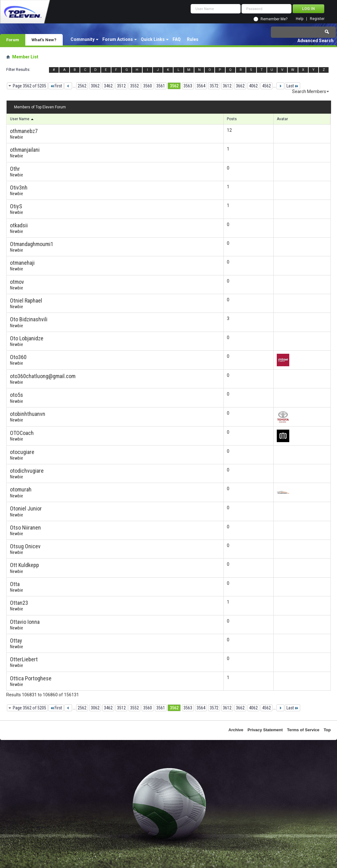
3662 (240, 86)
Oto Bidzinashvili (29, 319)
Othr (15, 169)
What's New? (44, 40)
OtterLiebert (24, 659)
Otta (15, 584)
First (56, 86)
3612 (227, 86)
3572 (214, 86)
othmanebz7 (24, 131)
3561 (161, 86)
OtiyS (16, 206)
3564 (201, 86)
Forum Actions (118, 39)
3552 (134, 86)
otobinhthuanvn (28, 414)
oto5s (17, 395)
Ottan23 (19, 603)
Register (317, 19)
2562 (82, 86)
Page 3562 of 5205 (29, 86)
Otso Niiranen (25, 528)
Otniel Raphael (26, 301)
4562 (266, 86)
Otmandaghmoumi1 (32, 244)
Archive (236, 730)
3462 (108, 86)
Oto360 (18, 357)
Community (83, 39)
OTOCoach (22, 433)
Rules (193, 39)
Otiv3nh (19, 187)
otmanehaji (22, 263)
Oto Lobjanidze (27, 338)
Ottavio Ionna (25, 622)
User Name (22, 119)
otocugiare (22, 452)
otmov (17, 282)
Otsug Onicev (25, 546)
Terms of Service (303, 730)
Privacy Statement (265, 730)
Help (300, 19)
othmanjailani (25, 150)
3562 (174, 86)
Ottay (16, 641)
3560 (148, 86)
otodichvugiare (27, 471)
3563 (188, 86)
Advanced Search (315, 41)
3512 (121, 86)
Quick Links (153, 39)
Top (327, 730)
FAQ (177, 39)
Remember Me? (274, 19)
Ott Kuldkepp (24, 565)
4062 (253, 86)
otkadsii (19, 225)
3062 (95, 86)
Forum (13, 40)
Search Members (309, 91)
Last (293, 86)
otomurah (21, 489)
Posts (232, 119)
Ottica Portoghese (31, 678)
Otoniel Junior (26, 508)
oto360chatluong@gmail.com (43, 376)
